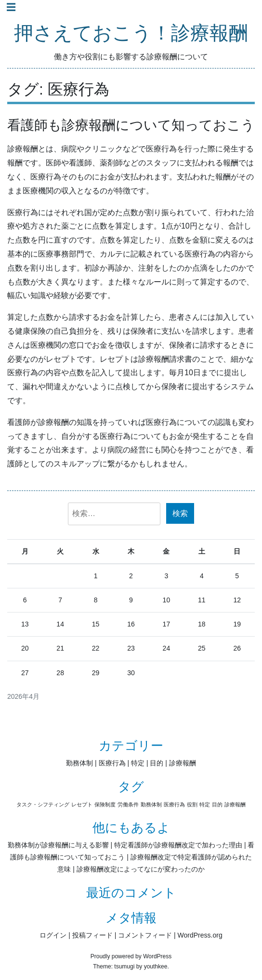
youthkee (156, 966)
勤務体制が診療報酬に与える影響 (58, 845)
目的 (157, 763)
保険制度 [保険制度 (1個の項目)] (105, 804)
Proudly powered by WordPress (131, 956)
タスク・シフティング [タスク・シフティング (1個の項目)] (43, 804)
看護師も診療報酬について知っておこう (131, 125)
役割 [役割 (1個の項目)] (192, 804)
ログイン (53, 935)
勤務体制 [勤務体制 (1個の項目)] (151, 804)
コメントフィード (145, 935)
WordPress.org (200, 935)
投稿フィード (92, 935)
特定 (138, 763)
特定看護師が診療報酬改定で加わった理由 (178, 845)
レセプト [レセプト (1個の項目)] (82, 804)
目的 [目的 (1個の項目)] (217, 804)
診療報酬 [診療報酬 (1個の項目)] (235, 804)
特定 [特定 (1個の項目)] (205, 804)
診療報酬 (183, 763)
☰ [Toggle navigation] (11, 7)
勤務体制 (79, 763)
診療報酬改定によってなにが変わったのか (141, 869)
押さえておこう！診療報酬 (131, 34)
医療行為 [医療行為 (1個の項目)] (174, 804)
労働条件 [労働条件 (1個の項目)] (128, 804)
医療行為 (112, 763)
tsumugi (124, 966)
